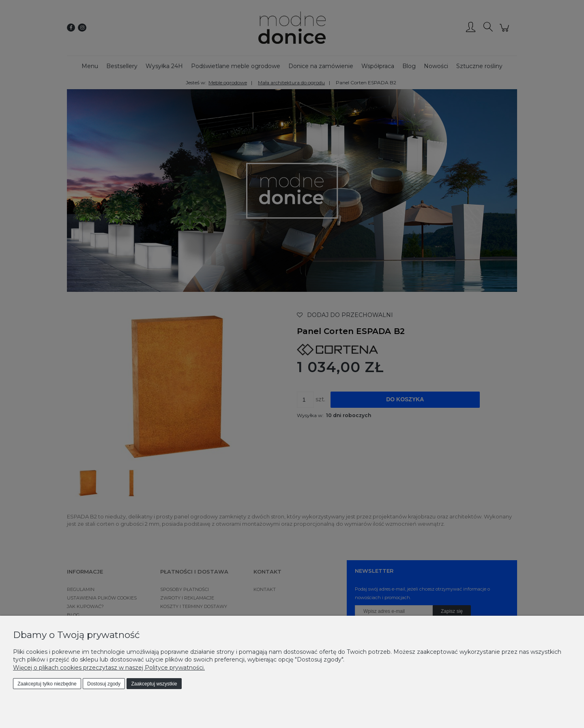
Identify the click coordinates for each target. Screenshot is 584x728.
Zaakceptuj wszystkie (154, 684)
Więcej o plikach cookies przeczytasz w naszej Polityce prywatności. (109, 668)
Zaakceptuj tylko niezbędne (47, 684)
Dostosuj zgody (104, 684)
